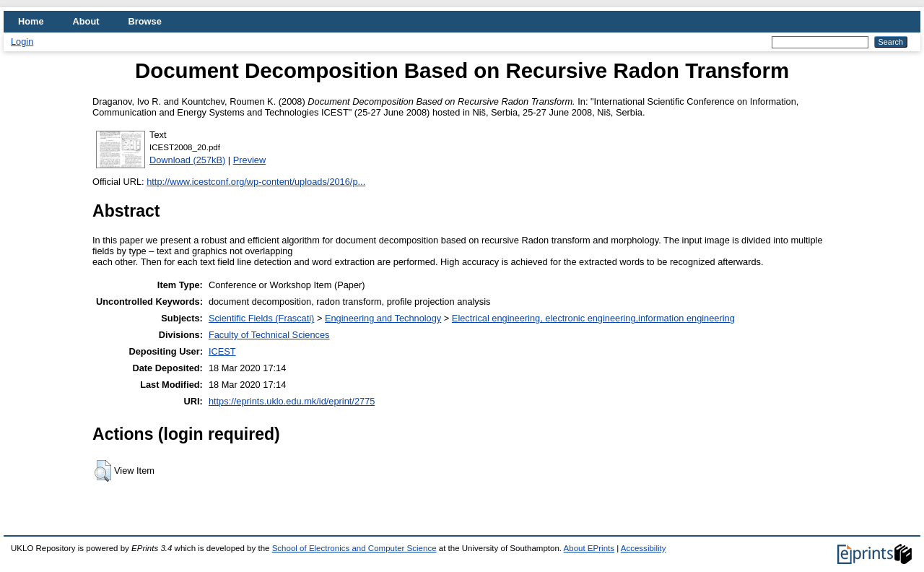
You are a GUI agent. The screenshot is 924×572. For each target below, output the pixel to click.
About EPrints (589, 548)
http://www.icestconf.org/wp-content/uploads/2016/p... (256, 182)
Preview (250, 160)
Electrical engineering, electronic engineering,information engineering (593, 318)
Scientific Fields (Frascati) (261, 318)
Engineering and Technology (383, 318)
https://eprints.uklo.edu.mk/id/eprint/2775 (292, 401)
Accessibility (644, 548)
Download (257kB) (187, 160)
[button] (103, 471)
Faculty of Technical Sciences (269, 335)
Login (22, 42)
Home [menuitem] (31, 21)
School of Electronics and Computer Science (354, 548)
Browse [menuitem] (145, 21)
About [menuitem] (86, 21)
